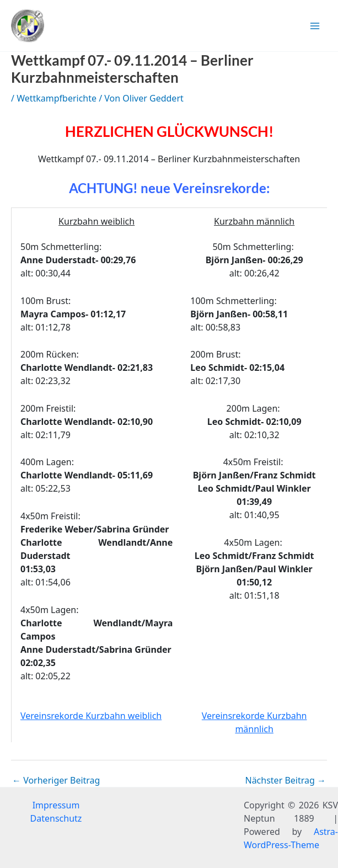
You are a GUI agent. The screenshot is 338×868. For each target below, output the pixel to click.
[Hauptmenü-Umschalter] (315, 26)
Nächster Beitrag (285, 780)
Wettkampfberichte (57, 98)
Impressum (56, 805)
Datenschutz (56, 818)
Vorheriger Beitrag (56, 780)
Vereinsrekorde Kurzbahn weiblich (91, 716)
